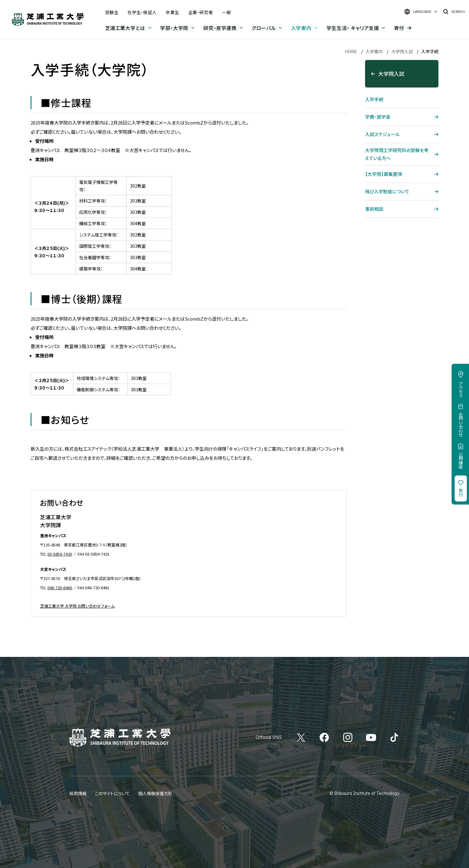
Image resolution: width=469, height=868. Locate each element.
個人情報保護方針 (155, 793)
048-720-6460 (60, 588)
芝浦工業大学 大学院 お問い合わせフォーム (77, 606)
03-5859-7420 (60, 554)
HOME (351, 51)
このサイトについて (112, 793)
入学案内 (374, 51)
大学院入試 (402, 51)
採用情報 (78, 793)
